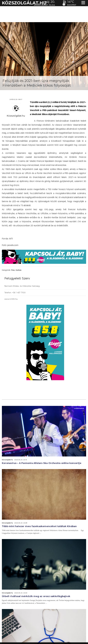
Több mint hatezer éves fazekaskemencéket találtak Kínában (39, 526)
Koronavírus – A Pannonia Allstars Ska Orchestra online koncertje (42, 463)
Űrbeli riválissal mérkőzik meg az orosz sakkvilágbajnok (36, 596)
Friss (13, 270)
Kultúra (18, 270)
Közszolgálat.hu (16, 116)
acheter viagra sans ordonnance (79, 407)
